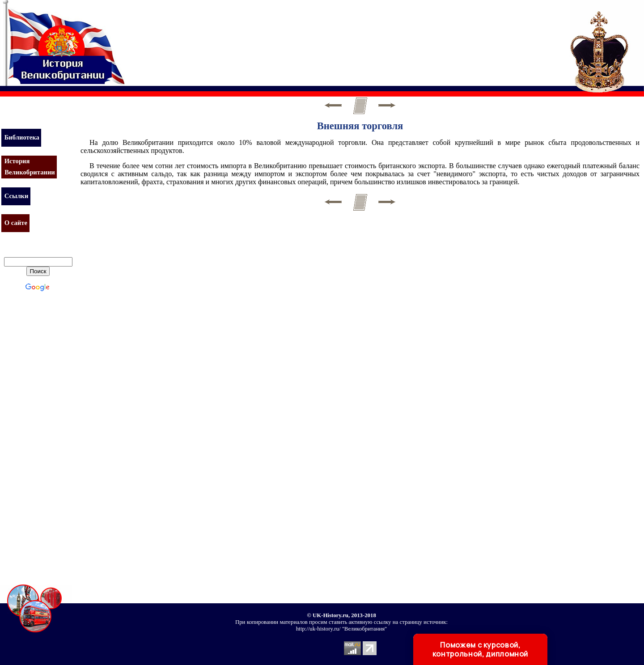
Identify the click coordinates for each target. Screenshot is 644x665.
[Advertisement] (292, 38)
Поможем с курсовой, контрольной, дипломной (480, 649)
